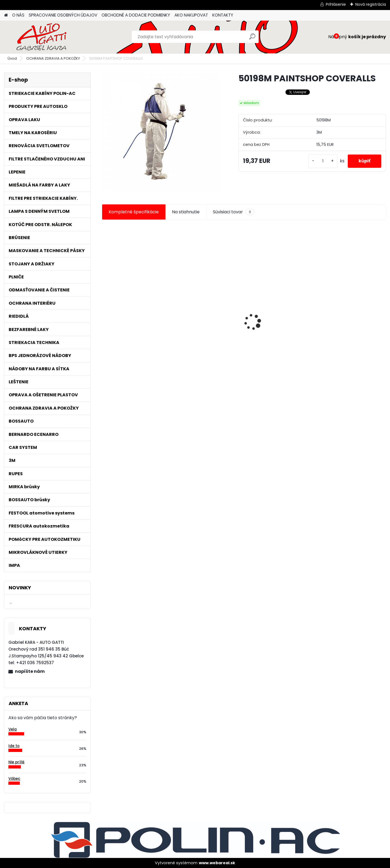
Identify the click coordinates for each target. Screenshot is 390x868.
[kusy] (323, 161)
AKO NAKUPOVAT (191, 15)
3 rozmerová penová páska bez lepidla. (135, 308)
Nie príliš (16, 762)
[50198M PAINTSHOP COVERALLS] (161, 132)
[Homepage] (6, 15)
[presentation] (105, 313)
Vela (13, 729)
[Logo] (41, 37)
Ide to (14, 746)
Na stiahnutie (186, 212)
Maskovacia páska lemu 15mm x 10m (347, 325)
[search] (252, 39)
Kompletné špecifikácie (134, 212)
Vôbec (14, 779)
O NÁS (18, 15)
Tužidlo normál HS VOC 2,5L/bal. (202, 327)
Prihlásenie (336, 4)
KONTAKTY (223, 15)
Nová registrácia (371, 4)
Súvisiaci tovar (234, 212)
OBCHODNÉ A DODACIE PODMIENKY (136, 15)
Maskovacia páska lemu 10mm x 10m (275, 325)
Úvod (12, 58)
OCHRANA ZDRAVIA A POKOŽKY (53, 58)
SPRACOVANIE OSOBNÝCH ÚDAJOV (63, 15)
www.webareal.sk (217, 863)
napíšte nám (30, 671)
